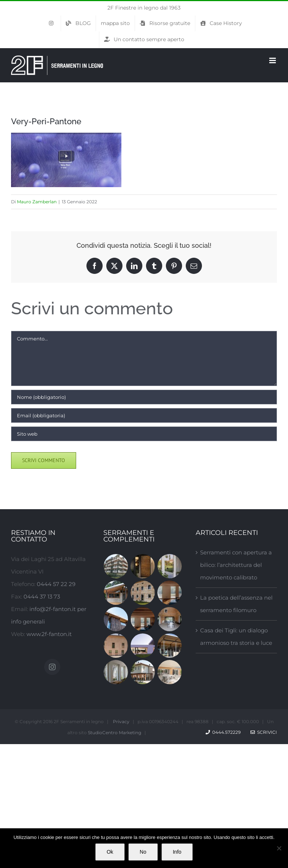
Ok (110, 852)
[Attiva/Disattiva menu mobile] (273, 60)
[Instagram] (52, 667)
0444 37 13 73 (42, 596)
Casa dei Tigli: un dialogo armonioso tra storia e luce (236, 637)
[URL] (144, 434)
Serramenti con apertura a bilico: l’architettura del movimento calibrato (236, 565)
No (143, 852)
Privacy (121, 721)
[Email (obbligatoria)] (144, 415)
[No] (279, 848)
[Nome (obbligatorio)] (144, 397)
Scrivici (264, 732)
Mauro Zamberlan (37, 202)
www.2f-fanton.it (49, 634)
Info (177, 852)
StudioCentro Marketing (115, 733)
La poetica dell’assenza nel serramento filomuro (236, 604)
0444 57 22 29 (56, 584)
